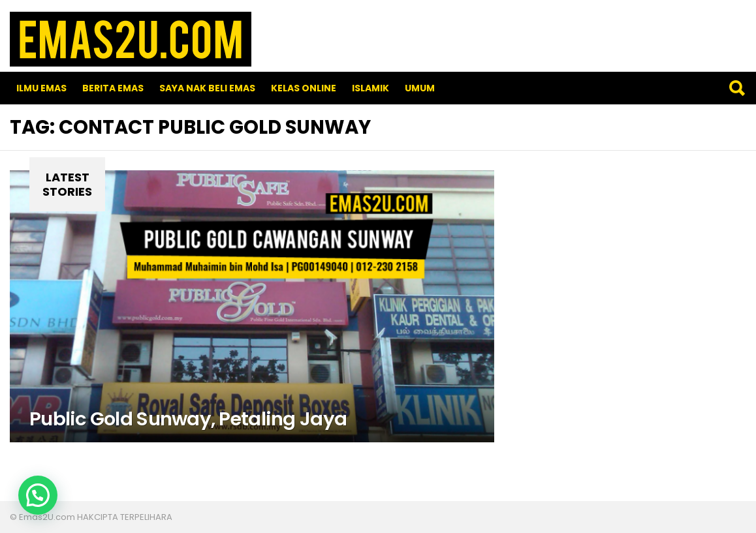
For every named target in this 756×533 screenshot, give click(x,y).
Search (736, 88)
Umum (420, 88)
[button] (38, 495)
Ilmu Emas (41, 88)
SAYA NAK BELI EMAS (207, 88)
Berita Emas (113, 88)
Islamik (370, 88)
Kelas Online (304, 88)
